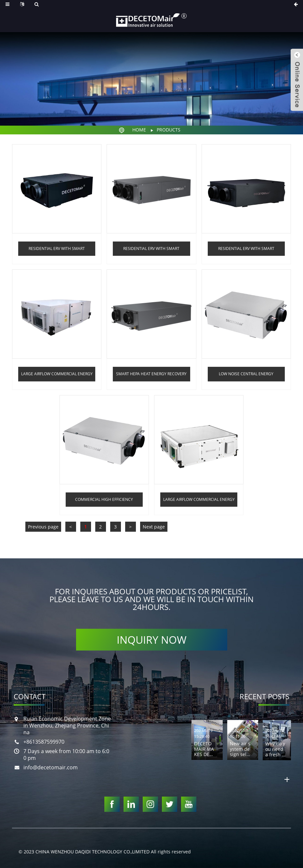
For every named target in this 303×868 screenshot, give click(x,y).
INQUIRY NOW (152, 640)
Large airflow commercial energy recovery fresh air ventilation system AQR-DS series (57, 376)
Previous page (43, 527)
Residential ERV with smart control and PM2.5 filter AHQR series (246, 251)
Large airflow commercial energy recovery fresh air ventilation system (199, 502)
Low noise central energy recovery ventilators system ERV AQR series (246, 376)
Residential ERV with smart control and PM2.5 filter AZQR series (57, 251)
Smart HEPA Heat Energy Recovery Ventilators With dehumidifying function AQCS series (151, 376)
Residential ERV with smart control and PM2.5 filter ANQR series (151, 251)
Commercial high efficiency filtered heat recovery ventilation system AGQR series (104, 502)
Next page (154, 527)
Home (139, 130)
